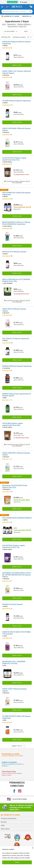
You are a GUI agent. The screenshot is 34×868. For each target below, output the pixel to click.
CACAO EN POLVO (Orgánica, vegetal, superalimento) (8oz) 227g (14, 159)
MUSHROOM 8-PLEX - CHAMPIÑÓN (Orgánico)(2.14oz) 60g (14, 663)
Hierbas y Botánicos (24, 24)
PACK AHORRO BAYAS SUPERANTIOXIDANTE (17, 518)
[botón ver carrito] (32, 7)
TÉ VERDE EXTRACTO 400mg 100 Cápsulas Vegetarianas (16, 717)
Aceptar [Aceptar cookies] (17, 862)
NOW (5, 720)
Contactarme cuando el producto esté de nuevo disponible (17, 182)
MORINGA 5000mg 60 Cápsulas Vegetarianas (17, 366)
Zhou (5, 665)
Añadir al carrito (17, 65)
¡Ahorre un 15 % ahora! (11, 16)
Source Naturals (8, 226)
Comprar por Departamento (9, 818)
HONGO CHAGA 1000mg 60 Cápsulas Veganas (14, 690)
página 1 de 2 (17, 746)
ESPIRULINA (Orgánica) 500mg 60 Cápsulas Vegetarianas (16, 43)
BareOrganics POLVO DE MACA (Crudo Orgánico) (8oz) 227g (15, 486)
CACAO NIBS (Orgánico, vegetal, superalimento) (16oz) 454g (13, 424)
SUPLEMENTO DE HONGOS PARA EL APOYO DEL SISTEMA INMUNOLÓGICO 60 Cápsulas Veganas (17, 575)
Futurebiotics (7, 368)
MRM (5, 398)
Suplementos (12, 24)
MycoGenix (6, 75)
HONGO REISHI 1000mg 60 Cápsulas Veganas (14, 310)
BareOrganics (7, 489)
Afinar (26, 31)
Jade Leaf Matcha (8, 283)
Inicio (4, 24)
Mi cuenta (4, 822)
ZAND (5, 636)
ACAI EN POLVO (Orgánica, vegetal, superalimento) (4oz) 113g (14, 546)
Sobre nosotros (5, 829)
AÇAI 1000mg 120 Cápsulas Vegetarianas (16, 339)
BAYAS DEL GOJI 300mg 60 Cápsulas (14, 252)
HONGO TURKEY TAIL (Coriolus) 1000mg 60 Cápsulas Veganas (16, 72)
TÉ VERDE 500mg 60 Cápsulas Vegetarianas (17, 101)
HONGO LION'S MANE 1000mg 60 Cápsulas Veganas (16, 129)
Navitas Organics (8, 162)
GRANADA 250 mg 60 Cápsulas (12, 604)
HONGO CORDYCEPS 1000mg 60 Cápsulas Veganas (16, 454)
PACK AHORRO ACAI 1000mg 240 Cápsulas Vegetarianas (16, 194)
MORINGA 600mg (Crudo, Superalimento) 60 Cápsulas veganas (17, 395)
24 (29, 37)
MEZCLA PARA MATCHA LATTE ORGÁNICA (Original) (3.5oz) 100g (16, 280)
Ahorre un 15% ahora (10, 815)
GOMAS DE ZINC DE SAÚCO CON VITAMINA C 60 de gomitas (16, 633)
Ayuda (3, 825)
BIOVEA (6, 46)
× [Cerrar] (33, 848)
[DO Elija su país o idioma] (7, 7)
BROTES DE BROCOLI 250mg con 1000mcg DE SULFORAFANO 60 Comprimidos (16, 223)
